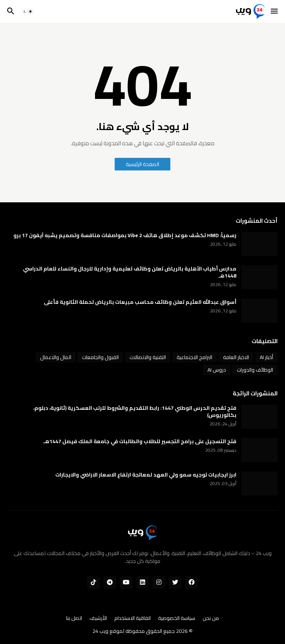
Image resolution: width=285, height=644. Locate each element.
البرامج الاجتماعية (194, 357)
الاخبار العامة (236, 357)
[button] (275, 11)
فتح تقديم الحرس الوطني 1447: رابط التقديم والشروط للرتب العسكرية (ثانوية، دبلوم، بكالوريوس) (135, 412)
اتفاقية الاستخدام (132, 618)
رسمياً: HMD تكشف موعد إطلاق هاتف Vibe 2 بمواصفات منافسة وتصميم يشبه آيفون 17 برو (125, 235)
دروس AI (217, 370)
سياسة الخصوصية (177, 618)
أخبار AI (266, 357)
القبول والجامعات (100, 357)
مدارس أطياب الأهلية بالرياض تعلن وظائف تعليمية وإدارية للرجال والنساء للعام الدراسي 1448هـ (130, 272)
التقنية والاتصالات (148, 357)
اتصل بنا (74, 618)
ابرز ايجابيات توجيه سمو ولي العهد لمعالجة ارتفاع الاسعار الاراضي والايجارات (146, 475)
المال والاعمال (56, 357)
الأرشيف (98, 618)
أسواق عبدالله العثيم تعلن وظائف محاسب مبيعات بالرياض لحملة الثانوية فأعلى (140, 302)
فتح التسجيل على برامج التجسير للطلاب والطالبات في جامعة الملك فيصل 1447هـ (140, 441)
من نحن (211, 618)
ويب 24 (100, 631)
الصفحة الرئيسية (142, 164)
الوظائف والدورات (255, 370)
